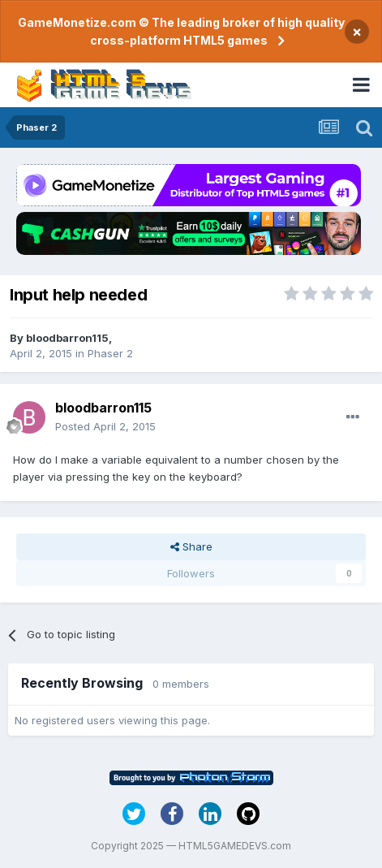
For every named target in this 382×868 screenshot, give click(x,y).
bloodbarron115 (67, 338)
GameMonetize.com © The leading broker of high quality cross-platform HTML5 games (181, 31)
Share (191, 546)
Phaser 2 (110, 353)
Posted (105, 426)
